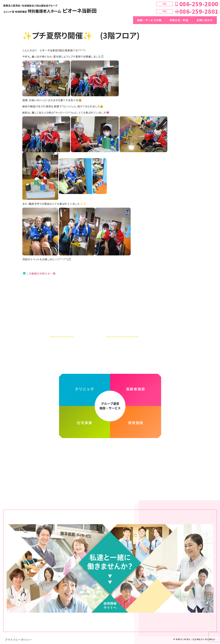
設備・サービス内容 (149, 20)
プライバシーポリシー (18, 636)
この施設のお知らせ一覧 (41, 273)
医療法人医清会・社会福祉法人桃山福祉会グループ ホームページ (110, 447)
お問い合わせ (205, 20)
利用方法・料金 (179, 20)
